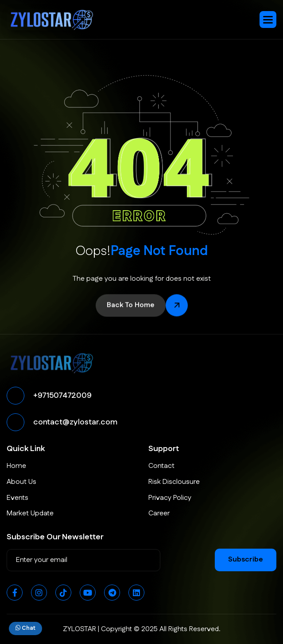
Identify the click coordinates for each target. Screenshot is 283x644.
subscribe (246, 560)
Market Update (30, 513)
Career (159, 513)
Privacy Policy (170, 498)
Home (16, 466)
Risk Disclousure (174, 482)
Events (17, 498)
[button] (268, 20)
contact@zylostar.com (75, 422)
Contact (161, 466)
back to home (131, 306)
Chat (25, 628)
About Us (21, 482)
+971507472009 (62, 396)
